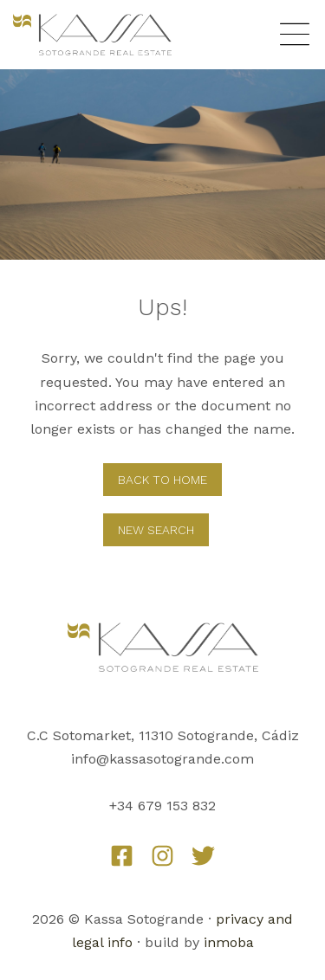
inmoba (229, 942)
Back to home (162, 480)
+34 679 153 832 (162, 806)
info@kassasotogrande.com (162, 759)
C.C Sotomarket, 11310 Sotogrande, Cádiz (163, 735)
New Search (156, 530)
